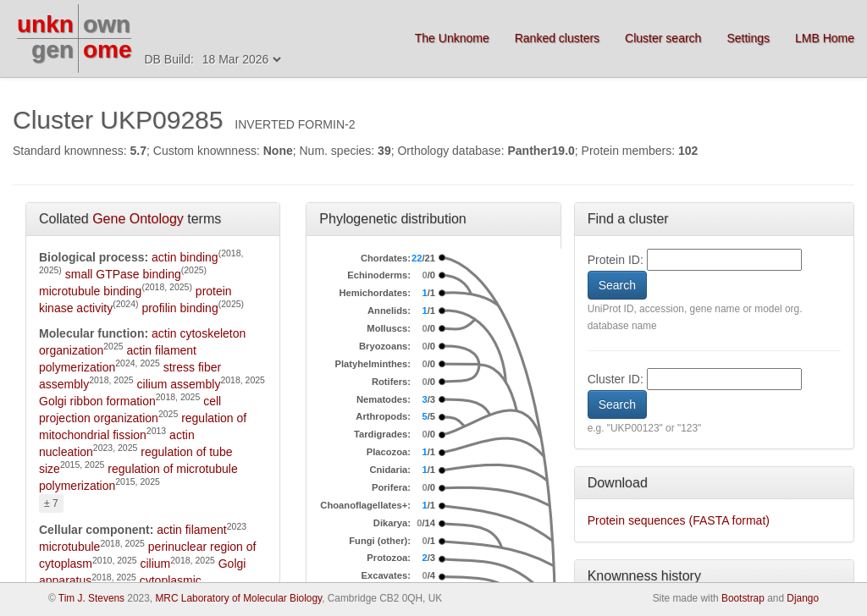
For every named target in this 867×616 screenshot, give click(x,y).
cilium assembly (179, 384)
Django (803, 598)
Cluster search (663, 38)
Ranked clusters (557, 38)
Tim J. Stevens (91, 598)
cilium (155, 564)
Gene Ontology (138, 219)
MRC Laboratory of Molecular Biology (238, 598)
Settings (748, 38)
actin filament (191, 530)
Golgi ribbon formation (97, 401)
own (107, 24)
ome (108, 49)
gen (52, 49)
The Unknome (452, 38)
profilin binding (179, 308)
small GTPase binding (123, 274)
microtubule (69, 547)
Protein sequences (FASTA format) (679, 520)
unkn (45, 24)
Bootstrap (743, 598)
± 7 (51, 503)
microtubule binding (90, 291)
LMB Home (825, 38)
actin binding (185, 257)
